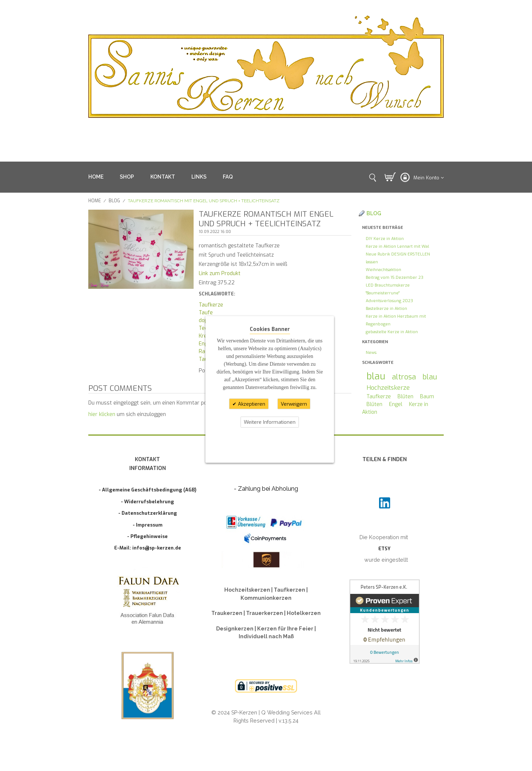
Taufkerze (211, 305)
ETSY (384, 549)
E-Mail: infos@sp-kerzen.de (148, 548)
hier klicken (102, 414)
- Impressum (148, 525)
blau (376, 376)
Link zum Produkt (220, 273)
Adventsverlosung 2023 (389, 301)
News (371, 353)
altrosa (404, 377)
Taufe (206, 313)
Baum (427, 397)
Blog (114, 201)
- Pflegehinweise (147, 536)
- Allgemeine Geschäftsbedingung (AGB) (148, 490)
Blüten (405, 397)
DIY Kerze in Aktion (385, 239)
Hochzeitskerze (388, 388)
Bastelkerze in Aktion (386, 309)
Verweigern (294, 404)
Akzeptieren (251, 404)
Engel (396, 404)
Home (95, 201)
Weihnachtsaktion (383, 270)
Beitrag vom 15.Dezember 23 (395, 278)
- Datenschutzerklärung (148, 513)
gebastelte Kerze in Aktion (392, 332)
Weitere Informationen (270, 422)
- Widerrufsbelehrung (147, 502)
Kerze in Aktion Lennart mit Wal (397, 246)
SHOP (127, 177)
